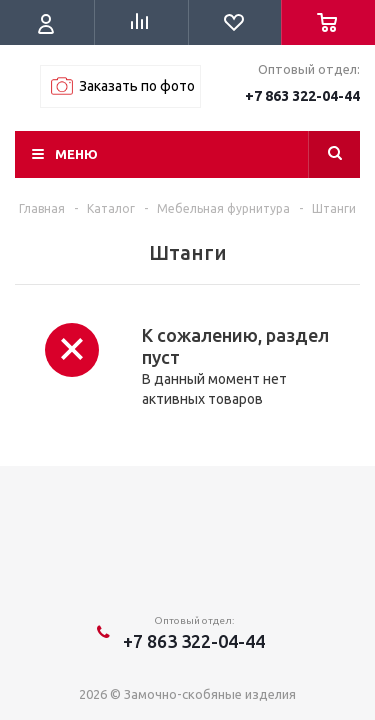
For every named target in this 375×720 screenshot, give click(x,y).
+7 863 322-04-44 (302, 96)
